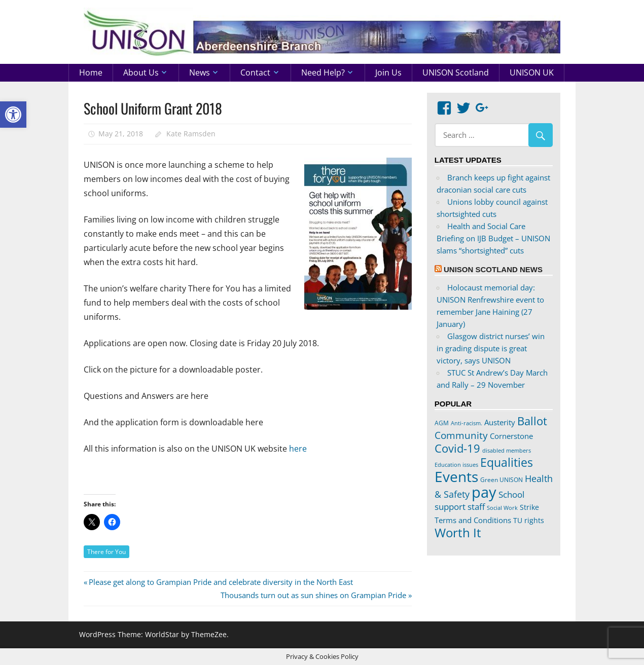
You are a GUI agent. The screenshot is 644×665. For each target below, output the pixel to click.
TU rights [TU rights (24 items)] (529, 521)
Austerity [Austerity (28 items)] (500, 422)
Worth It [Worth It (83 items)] (458, 532)
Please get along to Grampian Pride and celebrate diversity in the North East (221, 582)
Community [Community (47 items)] (461, 435)
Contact (255, 72)
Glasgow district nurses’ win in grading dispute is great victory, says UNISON (491, 348)
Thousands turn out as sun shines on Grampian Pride (313, 595)
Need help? (323, 72)
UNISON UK (532, 72)
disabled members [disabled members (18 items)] (507, 450)
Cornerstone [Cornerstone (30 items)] (511, 436)
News (200, 72)
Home (91, 72)
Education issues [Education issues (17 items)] (456, 465)
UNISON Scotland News (493, 269)
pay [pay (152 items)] (484, 492)
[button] (13, 115)
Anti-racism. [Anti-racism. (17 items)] (467, 423)
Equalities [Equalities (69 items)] (507, 463)
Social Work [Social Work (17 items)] (502, 508)
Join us (388, 72)
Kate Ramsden (191, 134)
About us (141, 72)
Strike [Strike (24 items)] (529, 507)
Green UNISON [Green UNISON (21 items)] (502, 480)
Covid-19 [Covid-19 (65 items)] (457, 448)
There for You (106, 552)
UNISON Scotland (456, 72)
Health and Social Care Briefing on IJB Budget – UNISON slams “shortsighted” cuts (493, 238)
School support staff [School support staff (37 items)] (479, 501)
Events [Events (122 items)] (456, 477)
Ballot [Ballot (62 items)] (532, 421)
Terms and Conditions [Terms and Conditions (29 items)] (473, 520)
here (298, 449)
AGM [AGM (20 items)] (442, 423)
